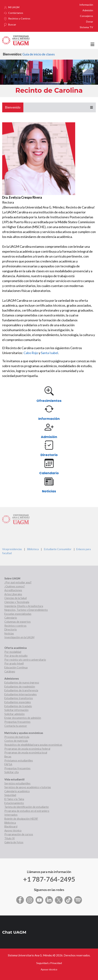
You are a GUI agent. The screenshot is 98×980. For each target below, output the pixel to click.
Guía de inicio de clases (39, 54)
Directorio (49, 455)
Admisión (88, 10)
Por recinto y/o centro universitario (25, 660)
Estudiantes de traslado (18, 706)
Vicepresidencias (12, 549)
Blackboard (11, 827)
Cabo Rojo (31, 353)
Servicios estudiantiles (17, 783)
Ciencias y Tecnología (17, 602)
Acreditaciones (13, 590)
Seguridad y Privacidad (49, 963)
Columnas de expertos (18, 622)
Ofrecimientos (49, 401)
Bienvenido (13, 107)
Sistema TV (86, 27)
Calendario (49, 473)
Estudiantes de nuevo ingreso (22, 683)
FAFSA (8, 764)
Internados (11, 815)
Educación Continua (16, 667)
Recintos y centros (15, 626)
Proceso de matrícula (17, 737)
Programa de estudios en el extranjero (27, 811)
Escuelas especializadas (18, 614)
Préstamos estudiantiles (19, 761)
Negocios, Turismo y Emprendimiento (26, 610)
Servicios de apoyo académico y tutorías (28, 787)
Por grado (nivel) (14, 663)
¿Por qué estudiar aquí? (18, 582)
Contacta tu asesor (16, 726)
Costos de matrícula (16, 741)
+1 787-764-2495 (49, 879)
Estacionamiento (14, 803)
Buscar (12, 24)
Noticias (49, 491)
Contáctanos (16, 13)
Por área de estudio (16, 656)
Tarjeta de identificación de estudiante (27, 807)
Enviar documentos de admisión (23, 718)
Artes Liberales (13, 594)
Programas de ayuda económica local (26, 753)
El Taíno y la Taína (14, 799)
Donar (90, 22)
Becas (8, 757)
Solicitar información (16, 710)
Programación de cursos (19, 834)
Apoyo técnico (13, 831)
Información (86, 5)
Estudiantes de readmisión (20, 687)
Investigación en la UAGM (19, 637)
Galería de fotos (14, 842)
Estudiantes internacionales (21, 694)
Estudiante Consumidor (58, 549)
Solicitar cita (11, 772)
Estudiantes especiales (18, 702)
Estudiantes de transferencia (21, 690)
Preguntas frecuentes (17, 722)
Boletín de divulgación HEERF (21, 819)
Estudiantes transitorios (19, 698)
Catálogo (10, 671)
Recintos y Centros (19, 18)
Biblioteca (33, 549)
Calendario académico (17, 791)
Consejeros (87, 16)
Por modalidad (13, 652)
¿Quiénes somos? (15, 586)
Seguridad (10, 795)
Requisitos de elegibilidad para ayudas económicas (33, 745)
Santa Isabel (49, 353)
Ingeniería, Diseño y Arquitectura (24, 606)
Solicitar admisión (15, 714)
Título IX (9, 838)
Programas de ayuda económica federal (27, 749)
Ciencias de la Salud (16, 598)
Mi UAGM (14, 7)
